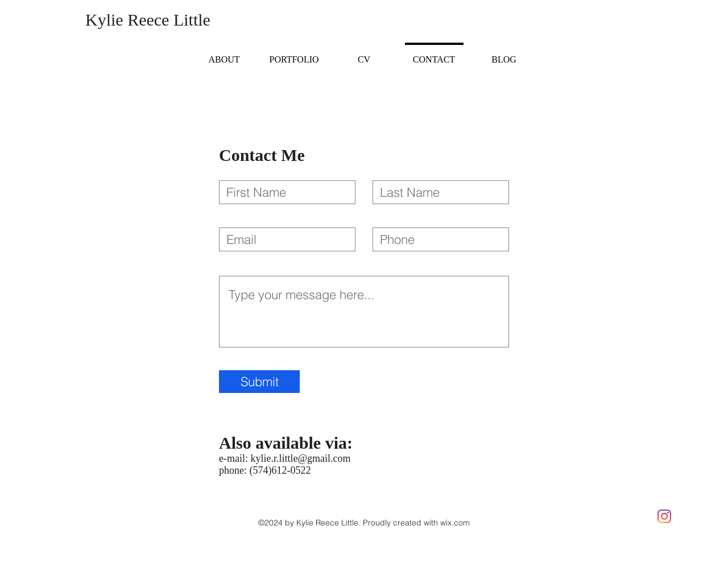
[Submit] (259, 382)
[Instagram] (664, 516)
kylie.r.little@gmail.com (300, 458)
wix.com (455, 523)
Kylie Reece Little (148, 20)
